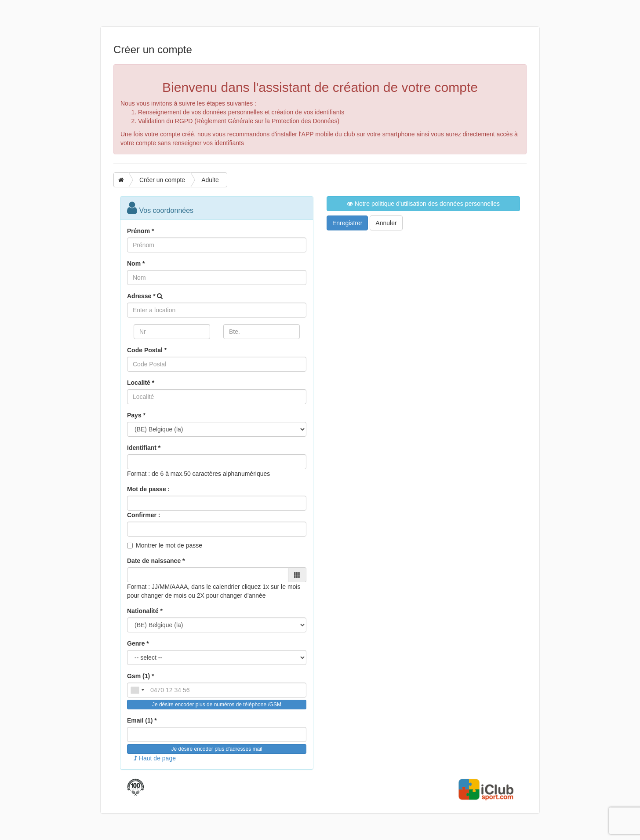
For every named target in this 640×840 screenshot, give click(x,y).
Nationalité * (145, 611)
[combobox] (137, 690)
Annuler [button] (386, 223)
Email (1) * (142, 720)
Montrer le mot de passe (169, 545)
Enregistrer (347, 223)
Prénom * (140, 231)
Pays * (136, 415)
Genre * (138, 643)
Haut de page (155, 758)
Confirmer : (144, 515)
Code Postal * (147, 350)
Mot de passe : (148, 489)
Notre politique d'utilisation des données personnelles (423, 204)
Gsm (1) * (140, 676)
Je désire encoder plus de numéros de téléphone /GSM (217, 705)
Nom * (136, 263)
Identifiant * (144, 448)
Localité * (141, 383)
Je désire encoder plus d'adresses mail (216, 749)
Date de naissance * (156, 561)
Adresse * (141, 296)
